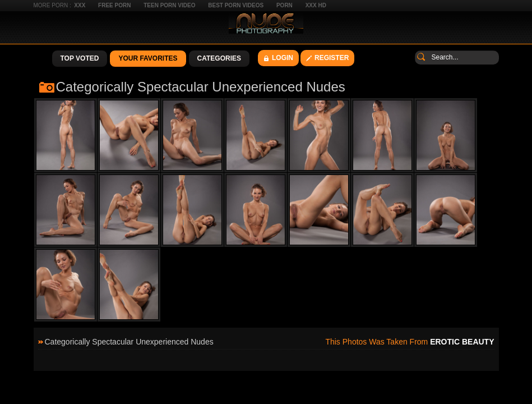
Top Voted (80, 58)
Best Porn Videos (236, 5)
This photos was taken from (410, 342)
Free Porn (114, 5)
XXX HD (316, 5)
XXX (80, 5)
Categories (219, 58)
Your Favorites (148, 58)
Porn (284, 5)
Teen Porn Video (169, 5)
